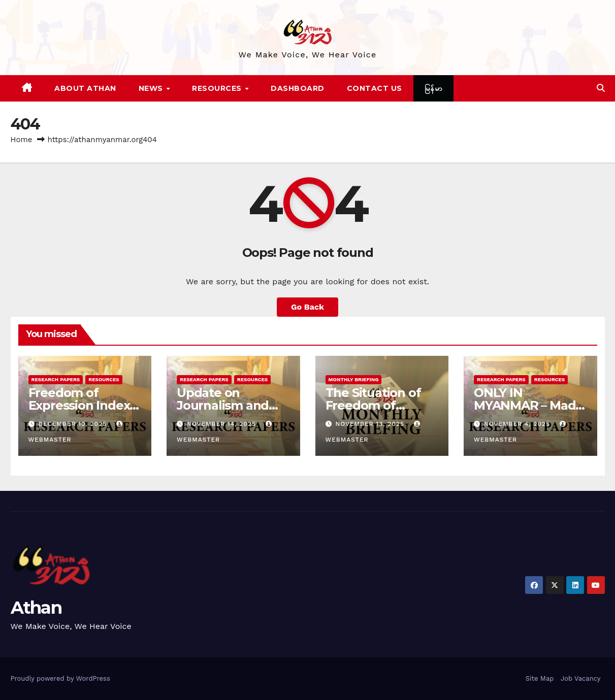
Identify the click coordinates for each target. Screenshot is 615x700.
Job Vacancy (581, 678)
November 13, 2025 (371, 424)
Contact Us (375, 88)
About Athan (85, 88)
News (152, 88)
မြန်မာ (434, 88)
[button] (601, 88)
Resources (218, 88)
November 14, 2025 (223, 424)
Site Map (540, 678)
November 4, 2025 (518, 424)
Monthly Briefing (354, 379)
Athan (36, 608)
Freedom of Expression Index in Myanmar (79, 405)
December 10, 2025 (74, 424)
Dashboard (298, 88)
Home (22, 140)
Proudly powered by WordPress (60, 678)
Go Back (307, 307)
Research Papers (56, 379)
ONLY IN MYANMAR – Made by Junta (528, 405)
